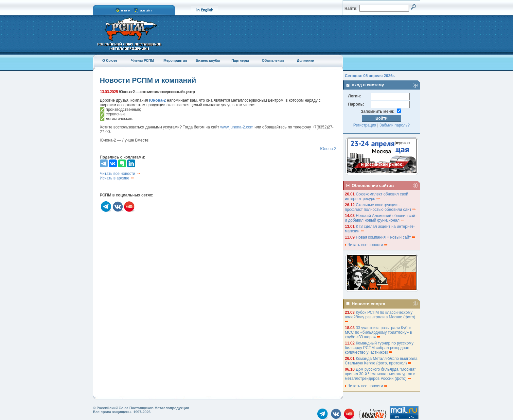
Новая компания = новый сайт (386, 237)
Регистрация (365, 125)
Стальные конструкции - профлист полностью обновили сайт (380, 207)
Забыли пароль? (395, 125)
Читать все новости (120, 174)
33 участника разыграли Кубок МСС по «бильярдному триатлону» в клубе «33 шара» (378, 332)
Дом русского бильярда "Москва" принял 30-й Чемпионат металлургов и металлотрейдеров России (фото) (380, 374)
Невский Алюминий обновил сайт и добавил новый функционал (381, 218)
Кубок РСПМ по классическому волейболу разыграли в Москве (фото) (380, 317)
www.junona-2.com (237, 127)
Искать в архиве (117, 178)
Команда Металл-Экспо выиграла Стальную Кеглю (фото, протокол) (381, 361)
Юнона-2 (328, 149)
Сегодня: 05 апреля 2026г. (370, 76)
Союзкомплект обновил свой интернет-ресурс (377, 196)
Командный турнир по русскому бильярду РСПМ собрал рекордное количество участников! (379, 348)
